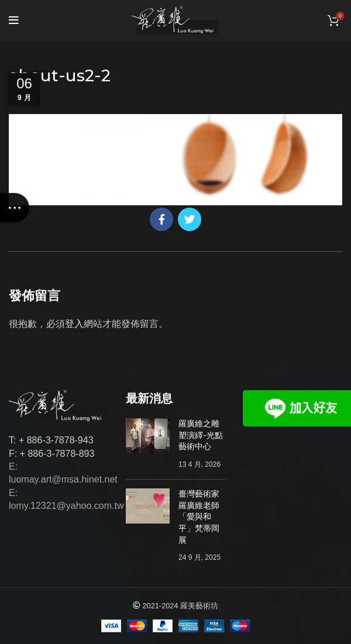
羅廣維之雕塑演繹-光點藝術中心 (201, 435)
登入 (74, 324)
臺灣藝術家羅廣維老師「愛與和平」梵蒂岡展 (199, 516)
